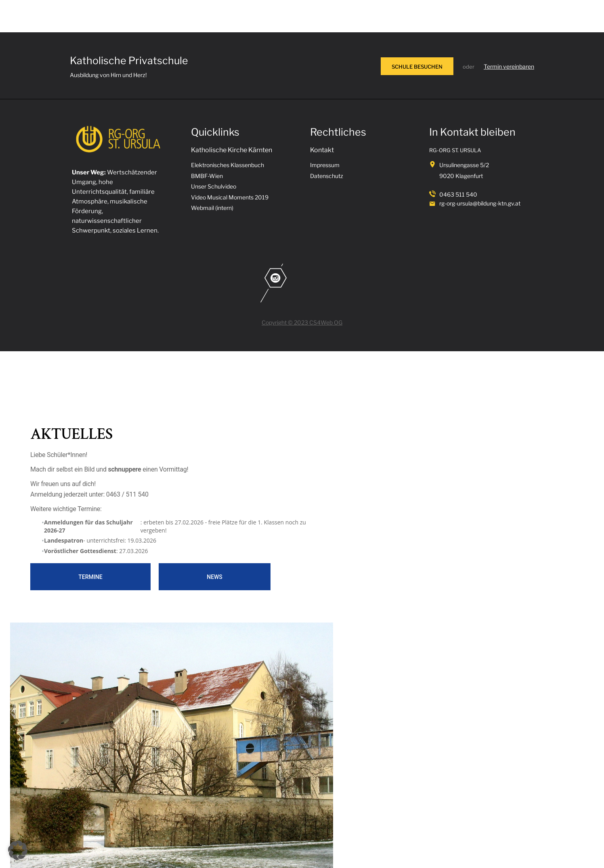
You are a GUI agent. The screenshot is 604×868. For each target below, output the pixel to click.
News (215, 577)
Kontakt (322, 150)
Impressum (325, 165)
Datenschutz (327, 176)
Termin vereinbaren (509, 66)
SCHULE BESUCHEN (417, 67)
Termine (90, 577)
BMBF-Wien (207, 176)
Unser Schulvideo (214, 186)
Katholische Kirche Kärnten (232, 150)
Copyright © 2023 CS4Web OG (302, 322)
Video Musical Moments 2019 (230, 197)
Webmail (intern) (212, 208)
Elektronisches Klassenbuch (228, 165)
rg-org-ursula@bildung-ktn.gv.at (480, 203)
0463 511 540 (458, 194)
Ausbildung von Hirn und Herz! (108, 75)
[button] (18, 850)
